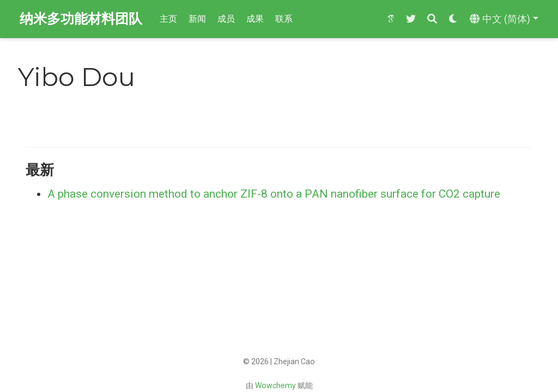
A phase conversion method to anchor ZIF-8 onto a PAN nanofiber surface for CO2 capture (274, 194)
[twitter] (411, 19)
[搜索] (432, 19)
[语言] (504, 19)
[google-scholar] (391, 19)
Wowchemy (275, 385)
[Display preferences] (453, 19)
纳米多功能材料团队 (81, 19)
